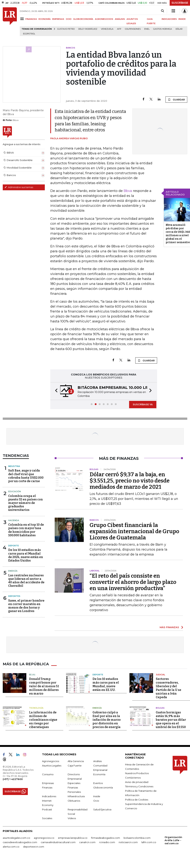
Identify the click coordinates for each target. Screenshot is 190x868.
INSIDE (182, 19)
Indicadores (49, 796)
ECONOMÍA (45, 19)
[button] (55, 391)
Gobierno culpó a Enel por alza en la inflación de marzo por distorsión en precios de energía (107, 720)
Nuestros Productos (137, 773)
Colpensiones (133, 29)
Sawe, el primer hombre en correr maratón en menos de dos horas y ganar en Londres (26, 606)
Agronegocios (51, 761)
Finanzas (47, 787)
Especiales (74, 783)
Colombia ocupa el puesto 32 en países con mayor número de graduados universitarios (26, 503)
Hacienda (14, 520)
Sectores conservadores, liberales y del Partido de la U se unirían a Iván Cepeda (169, 688)
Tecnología (36, 708)
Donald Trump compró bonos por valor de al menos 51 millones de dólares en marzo (44, 686)
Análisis (97, 761)
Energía (13, 571)
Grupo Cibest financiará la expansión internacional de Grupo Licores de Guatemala (134, 531)
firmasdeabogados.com (106, 838)
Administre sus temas (19, 187)
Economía (99, 774)
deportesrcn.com (34, 847)
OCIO (69, 19)
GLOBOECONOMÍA (83, 19)
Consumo (48, 774)
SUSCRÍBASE (180, 3)
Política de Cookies (137, 800)
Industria (14, 466)
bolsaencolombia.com (137, 838)
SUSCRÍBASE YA (143, 404)
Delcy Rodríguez (88, 29)
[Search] (162, 11)
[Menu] (23, 19)
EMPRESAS (58, 19)
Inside (97, 796)
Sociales (47, 818)
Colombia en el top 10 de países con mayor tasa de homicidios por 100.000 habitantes (26, 530)
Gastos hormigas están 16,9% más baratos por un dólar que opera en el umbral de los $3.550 (171, 720)
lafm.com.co (149, 842)
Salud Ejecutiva (102, 809)
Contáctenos (133, 778)
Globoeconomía (103, 787)
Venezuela (107, 29)
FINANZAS (31, 19)
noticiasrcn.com (128, 842)
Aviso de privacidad (137, 782)
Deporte (14, 546)
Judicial (160, 675)
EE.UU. (32, 675)
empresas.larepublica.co (73, 838)
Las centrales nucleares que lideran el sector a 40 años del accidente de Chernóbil (26, 581)
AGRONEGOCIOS (104, 19)
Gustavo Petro (66, 29)
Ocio (96, 801)
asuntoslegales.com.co (16, 838)
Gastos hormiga (163, 29)
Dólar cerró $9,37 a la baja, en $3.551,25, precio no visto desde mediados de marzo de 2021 (130, 481)
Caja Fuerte (75, 766)
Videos (72, 818)
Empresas (48, 783)
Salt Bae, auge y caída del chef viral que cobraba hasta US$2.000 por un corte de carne (26, 476)
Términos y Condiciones (139, 786)
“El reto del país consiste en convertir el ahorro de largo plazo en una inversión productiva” (133, 582)
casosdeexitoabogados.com (20, 842)
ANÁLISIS (120, 19)
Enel (147, 29)
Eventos (98, 783)
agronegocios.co (44, 838)
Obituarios (74, 801)
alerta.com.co (11, 847)
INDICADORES (169, 19)
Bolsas (160, 708)
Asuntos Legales (52, 766)
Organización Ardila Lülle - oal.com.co (173, 840)
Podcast (47, 809)
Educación (15, 491)
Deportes (14, 596)
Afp (119, 29)
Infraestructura (76, 796)
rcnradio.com (107, 842)
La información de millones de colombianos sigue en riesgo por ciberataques (43, 720)
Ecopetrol (29, 34)
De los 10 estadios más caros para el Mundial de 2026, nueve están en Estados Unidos (26, 555)
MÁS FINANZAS (169, 627)
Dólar (179, 29)
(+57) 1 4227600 (13, 779)
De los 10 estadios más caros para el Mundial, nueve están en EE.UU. (106, 684)
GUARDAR (176, 100)
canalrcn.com (87, 842)
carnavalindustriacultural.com (58, 842)
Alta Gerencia (76, 761)
